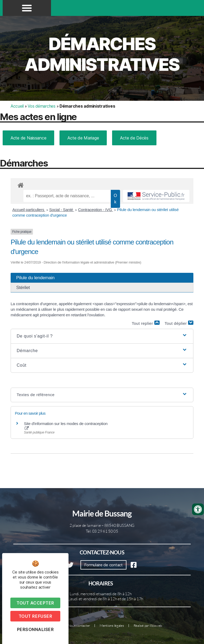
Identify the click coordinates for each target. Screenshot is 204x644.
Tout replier (146, 323)
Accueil (17, 106)
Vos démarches (42, 106)
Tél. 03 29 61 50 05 (102, 531)
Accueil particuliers (29, 210)
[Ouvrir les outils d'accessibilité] (198, 509)
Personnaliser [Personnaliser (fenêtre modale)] (35, 629)
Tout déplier (179, 323)
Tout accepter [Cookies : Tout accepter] (35, 603)
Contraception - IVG (95, 210)
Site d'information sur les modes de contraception (66, 426)
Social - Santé (62, 210)
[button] (27, 8)
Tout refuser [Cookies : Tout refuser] (35, 616)
